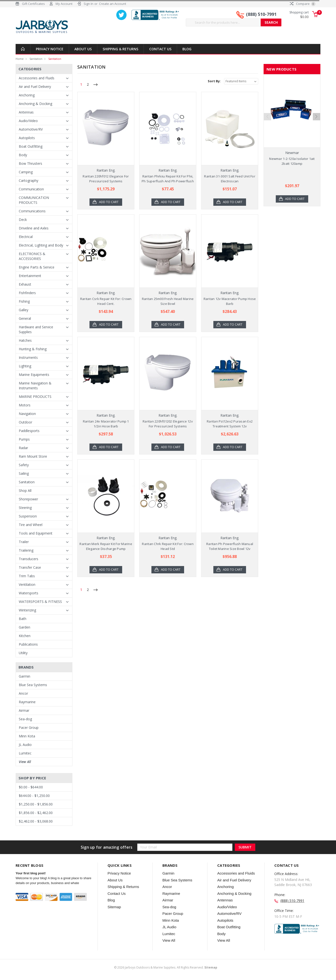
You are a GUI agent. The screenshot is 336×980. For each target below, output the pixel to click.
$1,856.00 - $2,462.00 (36, 813)
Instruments (28, 357)
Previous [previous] (267, 134)
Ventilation (27, 584)
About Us (83, 49)
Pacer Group (29, 727)
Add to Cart (109, 202)
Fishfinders (27, 293)
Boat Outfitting (31, 146)
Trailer (24, 542)
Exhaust (25, 284)
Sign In (89, 4)
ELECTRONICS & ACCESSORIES (32, 256)
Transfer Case (30, 567)
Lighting (25, 366)
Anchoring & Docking (35, 104)
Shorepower (28, 499)
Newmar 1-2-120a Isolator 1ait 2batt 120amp (292, 161)
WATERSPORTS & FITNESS (40, 602)
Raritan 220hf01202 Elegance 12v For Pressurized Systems (168, 424)
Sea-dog (25, 719)
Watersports (29, 593)
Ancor (23, 693)
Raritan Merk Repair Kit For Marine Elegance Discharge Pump (106, 546)
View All (25, 762)
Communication (31, 189)
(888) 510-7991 (261, 14)
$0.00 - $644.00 (31, 787)
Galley (24, 310)
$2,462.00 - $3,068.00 (36, 821)
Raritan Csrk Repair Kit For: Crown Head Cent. (106, 301)
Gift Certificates (33, 4)
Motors (25, 405)
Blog (187, 49)
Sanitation (36, 59)
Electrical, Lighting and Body (41, 245)
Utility (23, 653)
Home (20, 59)
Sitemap (114, 907)
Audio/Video (28, 121)
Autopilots (27, 138)
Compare (303, 4)
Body (23, 155)
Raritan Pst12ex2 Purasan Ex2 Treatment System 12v (230, 424)
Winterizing (27, 610)
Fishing (24, 301)
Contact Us (160, 49)
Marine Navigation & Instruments (35, 386)
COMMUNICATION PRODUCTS (34, 200)
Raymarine (27, 702)
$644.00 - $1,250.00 (34, 796)
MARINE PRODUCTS (35, 397)
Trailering (26, 550)
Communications (32, 211)
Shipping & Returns (120, 49)
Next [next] (316, 134)
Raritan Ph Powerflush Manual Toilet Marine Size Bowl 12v (230, 546)
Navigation (27, 414)
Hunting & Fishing (33, 349)
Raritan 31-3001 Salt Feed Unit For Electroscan (230, 179)
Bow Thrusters (30, 163)
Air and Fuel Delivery (35, 87)
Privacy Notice (50, 49)
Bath (23, 619)
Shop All (25, 490)
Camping (26, 172)
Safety (24, 465)
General (25, 318)
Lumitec (25, 753)
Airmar (24, 710)
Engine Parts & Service (37, 267)
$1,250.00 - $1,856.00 (36, 804)
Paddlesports (29, 431)
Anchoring (27, 95)
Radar (23, 448)
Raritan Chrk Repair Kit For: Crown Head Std (168, 546)
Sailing (24, 473)
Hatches (25, 340)
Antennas (26, 112)
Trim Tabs (27, 576)
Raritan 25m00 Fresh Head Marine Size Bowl (168, 301)
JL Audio (25, 745)
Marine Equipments (34, 375)
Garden (25, 627)
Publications (28, 644)
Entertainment (30, 276)
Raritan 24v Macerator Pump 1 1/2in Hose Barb (106, 424)
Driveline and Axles (34, 228)
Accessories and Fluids (37, 78)
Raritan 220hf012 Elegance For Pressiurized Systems (106, 179)
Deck (23, 220)
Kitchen (25, 636)
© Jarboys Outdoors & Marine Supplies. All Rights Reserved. (166, 967)
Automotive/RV (31, 129)
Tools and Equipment (36, 533)
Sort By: (214, 81)
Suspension (28, 516)
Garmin (25, 676)
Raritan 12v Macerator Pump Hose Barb (230, 301)
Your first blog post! (31, 873)
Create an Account (113, 4)
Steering (25, 508)
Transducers (29, 559)
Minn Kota (27, 736)
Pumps (24, 439)
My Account (64, 4)
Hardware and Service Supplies (36, 329)
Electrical (26, 237)
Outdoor (25, 422)
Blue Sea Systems (33, 685)
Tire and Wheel (31, 525)
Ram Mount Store (33, 456)
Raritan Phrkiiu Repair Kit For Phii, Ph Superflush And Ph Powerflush (168, 179)
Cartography (29, 181)
